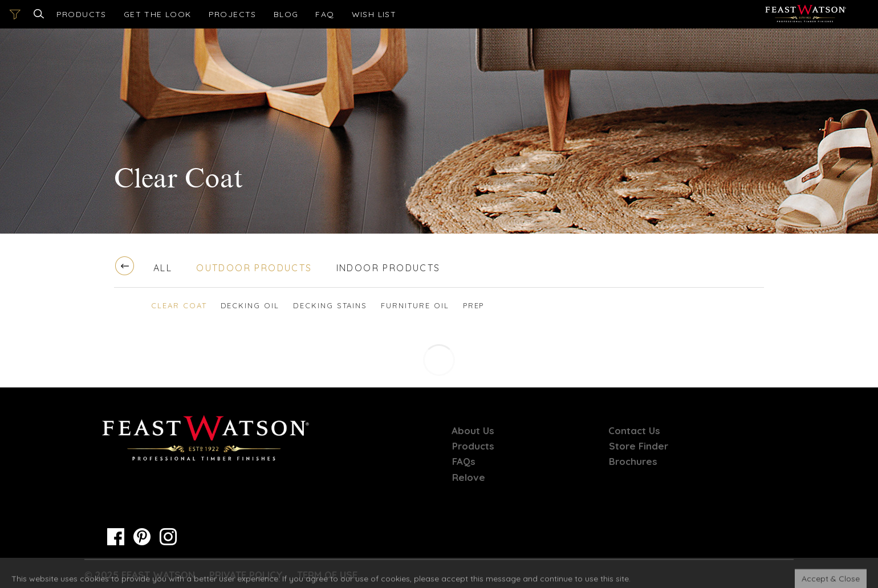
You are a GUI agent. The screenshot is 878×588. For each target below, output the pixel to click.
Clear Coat (179, 305)
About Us (473, 430)
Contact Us (635, 430)
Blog (286, 14)
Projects (233, 14)
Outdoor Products (254, 268)
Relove (469, 477)
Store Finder (639, 446)
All (163, 268)
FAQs (464, 461)
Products (82, 14)
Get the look (158, 14)
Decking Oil (250, 305)
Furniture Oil (415, 305)
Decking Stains (330, 305)
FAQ (325, 14)
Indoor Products (389, 268)
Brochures (633, 461)
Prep (474, 305)
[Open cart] (374, 14)
